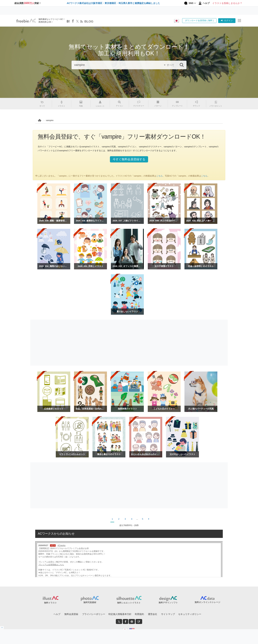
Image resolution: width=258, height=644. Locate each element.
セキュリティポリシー (190, 614)
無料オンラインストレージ (207, 602)
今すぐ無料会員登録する (129, 159)
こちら (160, 176)
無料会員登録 (71, 614)
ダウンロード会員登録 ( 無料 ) (199, 20)
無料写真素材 (90, 602)
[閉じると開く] (2, 628)
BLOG (89, 21)
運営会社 (153, 614)
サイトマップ (168, 614)
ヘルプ (57, 614)
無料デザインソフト (168, 603)
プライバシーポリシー (94, 614)
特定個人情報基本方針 (120, 614)
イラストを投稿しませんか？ (227, 3)
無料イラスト (51, 603)
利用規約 (139, 614)
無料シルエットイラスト (129, 603)
